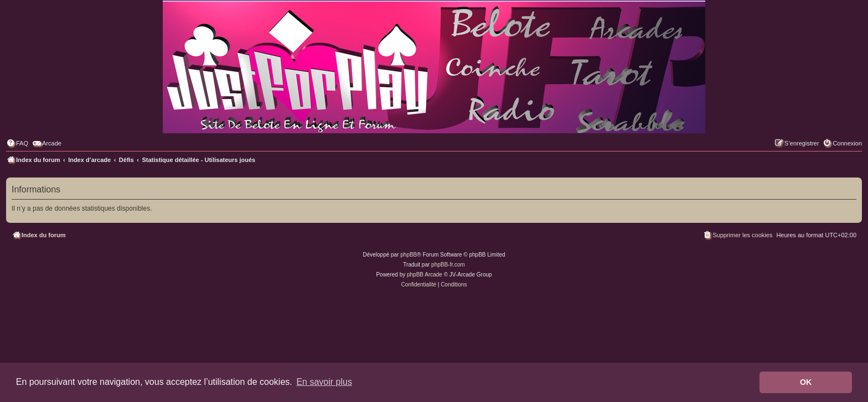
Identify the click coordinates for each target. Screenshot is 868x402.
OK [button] (806, 382)
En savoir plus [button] (324, 382)
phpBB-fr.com (448, 265)
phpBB (409, 255)
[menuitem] (17, 143)
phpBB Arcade (425, 275)
